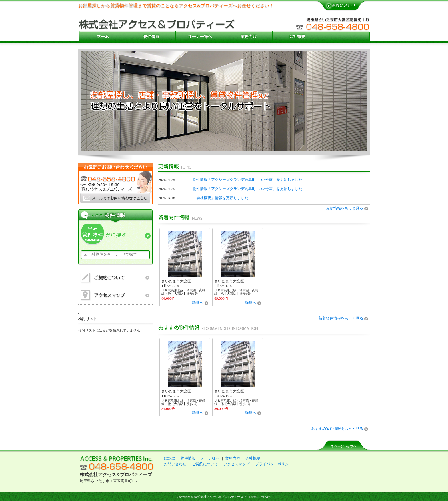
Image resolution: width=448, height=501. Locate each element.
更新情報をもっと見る (345, 208)
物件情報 (188, 458)
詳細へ (198, 303)
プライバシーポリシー (274, 464)
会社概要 (253, 458)
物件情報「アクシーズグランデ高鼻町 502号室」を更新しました (247, 189)
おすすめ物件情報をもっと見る (337, 429)
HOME (169, 458)
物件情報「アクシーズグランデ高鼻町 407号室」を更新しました (247, 180)
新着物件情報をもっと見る (341, 318)
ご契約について (205, 464)
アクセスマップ (236, 464)
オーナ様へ (210, 458)
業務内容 (233, 458)
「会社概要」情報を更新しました (220, 198)
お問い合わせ (175, 464)
